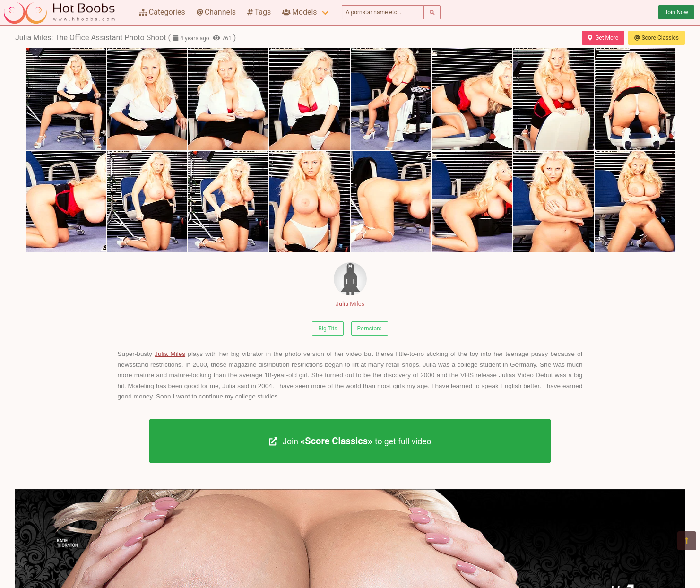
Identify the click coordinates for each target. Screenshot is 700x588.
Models (299, 12)
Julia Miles (350, 285)
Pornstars (370, 329)
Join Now (676, 12)
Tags (259, 12)
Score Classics (657, 38)
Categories (162, 12)
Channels (216, 12)
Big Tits (328, 329)
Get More (603, 38)
